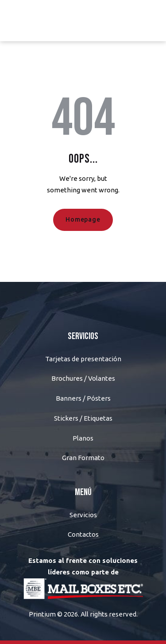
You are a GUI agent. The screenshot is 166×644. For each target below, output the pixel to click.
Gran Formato (83, 458)
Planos (83, 438)
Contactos (83, 534)
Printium (42, 614)
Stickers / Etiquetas (83, 418)
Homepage (83, 219)
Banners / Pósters (83, 398)
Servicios (83, 515)
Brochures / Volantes (83, 378)
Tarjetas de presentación (83, 359)
